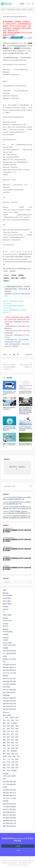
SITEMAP (25, 865)
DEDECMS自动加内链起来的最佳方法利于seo (25, 393)
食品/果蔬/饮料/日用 (9, 706)
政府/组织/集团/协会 (9, 670)
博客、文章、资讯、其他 (10, 731)
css (4, 612)
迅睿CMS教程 (7, 615)
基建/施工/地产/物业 (9, 659)
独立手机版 (6, 687)
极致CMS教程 (7, 604)
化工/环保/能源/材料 (9, 653)
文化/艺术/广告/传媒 (9, 673)
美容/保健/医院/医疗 (9, 692)
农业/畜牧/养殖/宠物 (9, 651)
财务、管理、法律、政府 (10, 762)
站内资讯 (6, 624)
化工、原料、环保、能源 (10, 729)
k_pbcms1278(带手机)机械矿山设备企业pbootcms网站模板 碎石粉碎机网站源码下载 (17, 512)
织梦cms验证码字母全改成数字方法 (26, 366)
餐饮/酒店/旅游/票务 (9, 709)
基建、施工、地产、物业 (10, 734)
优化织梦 (14, 275)
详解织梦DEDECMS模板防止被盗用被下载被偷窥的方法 (9, 428)
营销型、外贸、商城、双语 (11, 756)
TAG (21, 865)
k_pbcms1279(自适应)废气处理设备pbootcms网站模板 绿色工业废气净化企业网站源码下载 (17, 508)
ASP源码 (5, 640)
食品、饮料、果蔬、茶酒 (10, 768)
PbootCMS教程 (8, 595)
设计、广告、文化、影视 (10, 759)
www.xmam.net (20, 46)
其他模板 (6, 648)
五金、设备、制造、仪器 (10, 720)
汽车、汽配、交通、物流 (10, 748)
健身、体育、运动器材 (10, 723)
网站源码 (6, 638)
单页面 (5, 656)
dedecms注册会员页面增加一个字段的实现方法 (9, 445)
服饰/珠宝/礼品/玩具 (9, 678)
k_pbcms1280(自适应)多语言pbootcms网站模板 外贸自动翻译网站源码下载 (17, 503)
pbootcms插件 (7, 620)
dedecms (6, 275)
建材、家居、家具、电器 (10, 740)
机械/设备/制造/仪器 (9, 681)
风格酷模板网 (11, 9)
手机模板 (6, 634)
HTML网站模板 (8, 632)
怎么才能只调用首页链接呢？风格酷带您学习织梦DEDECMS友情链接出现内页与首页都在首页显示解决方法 (25, 411)
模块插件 (6, 618)
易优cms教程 (7, 601)
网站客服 (19, 322)
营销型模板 (6, 695)
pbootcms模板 (7, 643)
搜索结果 (17, 48)
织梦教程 (24, 9)
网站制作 (6, 48)
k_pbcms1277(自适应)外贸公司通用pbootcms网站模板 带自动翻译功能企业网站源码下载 (17, 517)
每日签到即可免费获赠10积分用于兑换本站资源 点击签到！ (17, 531)
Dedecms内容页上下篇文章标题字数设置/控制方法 (9, 393)
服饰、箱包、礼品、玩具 (10, 745)
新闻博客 (6, 676)
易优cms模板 (7, 715)
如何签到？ (17, 28)
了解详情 (18, 850)
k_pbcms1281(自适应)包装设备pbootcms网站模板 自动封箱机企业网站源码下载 (17, 498)
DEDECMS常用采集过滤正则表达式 (9, 408)
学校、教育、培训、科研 (10, 737)
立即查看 (18, 846)
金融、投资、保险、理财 (10, 765)
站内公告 (6, 626)
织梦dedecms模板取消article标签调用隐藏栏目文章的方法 (9, 367)
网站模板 (6, 629)
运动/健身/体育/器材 (9, 701)
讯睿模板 (6, 774)
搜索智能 (21, 275)
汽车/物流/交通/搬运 (9, 684)
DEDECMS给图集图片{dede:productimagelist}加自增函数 (26, 428)
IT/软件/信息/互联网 (9, 645)
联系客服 (10, 333)
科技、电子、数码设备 (10, 751)
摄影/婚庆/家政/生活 (9, 667)
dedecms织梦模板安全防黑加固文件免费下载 (25, 444)
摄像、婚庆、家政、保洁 (10, 743)
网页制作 (6, 609)
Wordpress (6, 712)
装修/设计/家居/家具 (9, 698)
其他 (4, 779)
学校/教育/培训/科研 (9, 665)
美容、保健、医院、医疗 (10, 754)
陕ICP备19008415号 (13, 865)
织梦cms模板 (15, 278)
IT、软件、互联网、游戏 (10, 717)
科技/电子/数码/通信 (9, 690)
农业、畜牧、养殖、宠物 (10, 726)
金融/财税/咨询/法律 (9, 704)
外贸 (4, 662)
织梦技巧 (23, 278)
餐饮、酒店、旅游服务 (10, 770)
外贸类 (5, 787)
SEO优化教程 (7, 598)
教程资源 (18, 9)
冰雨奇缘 (6, 14)
